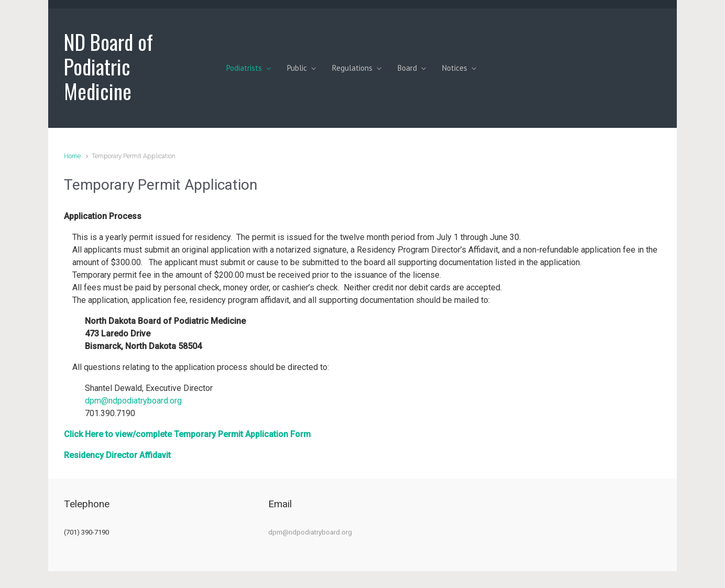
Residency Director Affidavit (117, 455)
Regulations (352, 68)
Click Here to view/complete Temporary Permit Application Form (187, 434)
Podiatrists (244, 68)
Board (407, 68)
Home (72, 156)
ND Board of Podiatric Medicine (108, 66)
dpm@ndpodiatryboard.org (133, 401)
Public (297, 68)
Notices (455, 68)
